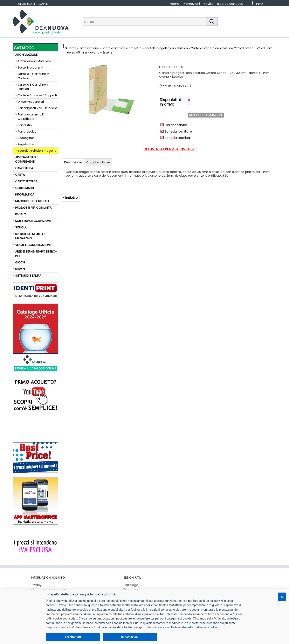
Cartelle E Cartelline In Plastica (33, 87)
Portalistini (25, 125)
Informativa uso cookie (48, 589)
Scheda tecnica (175, 138)
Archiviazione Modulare (34, 61)
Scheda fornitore (176, 131)
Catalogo (131, 585)
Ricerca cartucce (230, 4)
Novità (208, 4)
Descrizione (73, 162)
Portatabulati (27, 132)
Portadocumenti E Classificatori (31, 117)
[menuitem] (232, 4)
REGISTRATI (27, 4)
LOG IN (43, 4)
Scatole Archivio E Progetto (37, 151)
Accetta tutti (73, 637)
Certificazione (174, 125)
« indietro (70, 198)
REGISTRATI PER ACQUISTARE (169, 149)
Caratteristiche (98, 162)
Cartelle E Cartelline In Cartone (33, 76)
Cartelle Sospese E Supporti (37, 95)
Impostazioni (130, 637)
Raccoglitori (26, 138)
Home (175, 4)
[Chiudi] (282, 597)
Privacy (36, 585)
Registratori (26, 144)
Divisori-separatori (31, 102)
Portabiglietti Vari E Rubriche (38, 108)
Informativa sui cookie (202, 627)
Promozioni (191, 4)
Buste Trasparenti (30, 68)
